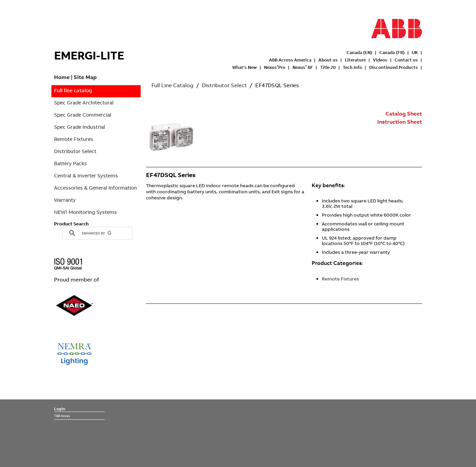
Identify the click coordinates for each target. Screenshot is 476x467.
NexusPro (275, 67)
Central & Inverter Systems (86, 176)
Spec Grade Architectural (84, 103)
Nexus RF (303, 67)
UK (415, 52)
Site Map (85, 77)
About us (328, 60)
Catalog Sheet (404, 114)
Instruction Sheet (400, 122)
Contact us (406, 60)
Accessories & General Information (96, 188)
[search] (97, 233)
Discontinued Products (394, 67)
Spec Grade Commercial (83, 115)
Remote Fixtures (74, 139)
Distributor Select (75, 151)
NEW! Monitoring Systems (86, 212)
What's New (245, 67)
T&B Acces (62, 416)
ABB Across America (290, 60)
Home (62, 77)
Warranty (65, 200)
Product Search (71, 224)
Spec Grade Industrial (80, 127)
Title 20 (328, 67)
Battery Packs (70, 163)
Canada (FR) (392, 52)
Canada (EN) (359, 52)
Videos (380, 60)
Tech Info (352, 67)
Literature (355, 60)
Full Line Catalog (172, 85)
